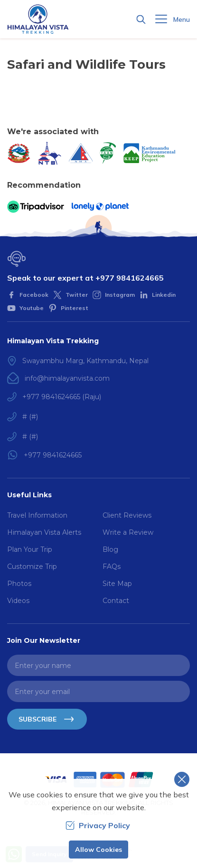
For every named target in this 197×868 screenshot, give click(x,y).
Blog (110, 549)
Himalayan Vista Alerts (44, 532)
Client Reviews (127, 515)
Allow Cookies (98, 850)
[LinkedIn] (158, 295)
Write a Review (128, 532)
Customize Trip (32, 566)
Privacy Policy (98, 825)
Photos (19, 584)
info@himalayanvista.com (67, 378)
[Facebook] (28, 295)
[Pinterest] (68, 308)
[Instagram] (114, 295)
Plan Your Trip (30, 549)
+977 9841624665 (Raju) (62, 397)
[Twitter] (70, 295)
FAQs (112, 566)
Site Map (117, 584)
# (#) (30, 417)
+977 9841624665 (130, 278)
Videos (18, 601)
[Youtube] (25, 308)
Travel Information (37, 515)
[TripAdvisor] (36, 207)
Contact (116, 601)
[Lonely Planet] (100, 207)
